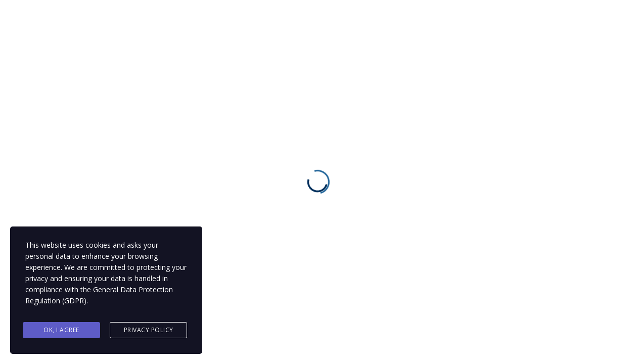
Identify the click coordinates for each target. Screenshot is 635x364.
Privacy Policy (149, 330)
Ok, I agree (61, 330)
